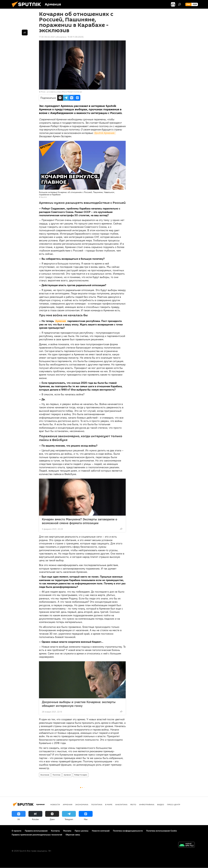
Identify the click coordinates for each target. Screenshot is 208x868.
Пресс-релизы (82, 831)
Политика (56, 775)
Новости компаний (101, 831)
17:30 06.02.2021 (47, 37)
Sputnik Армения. (105, 133)
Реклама (67, 831)
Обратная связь (73, 835)
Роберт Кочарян (81, 775)
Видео (161, 804)
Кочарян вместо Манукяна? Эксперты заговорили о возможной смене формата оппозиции (80, 521)
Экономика (82, 804)
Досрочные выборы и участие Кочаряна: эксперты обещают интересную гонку (79, 704)
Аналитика (121, 804)
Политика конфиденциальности (128, 831)
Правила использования (36, 831)
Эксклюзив (45, 775)
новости (55, 804)
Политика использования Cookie (161, 831)
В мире (109, 804)
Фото (133, 804)
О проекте (17, 831)
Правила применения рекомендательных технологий (37, 835)
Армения (61, 321)
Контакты (55, 831)
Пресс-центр (174, 804)
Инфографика (147, 804)
